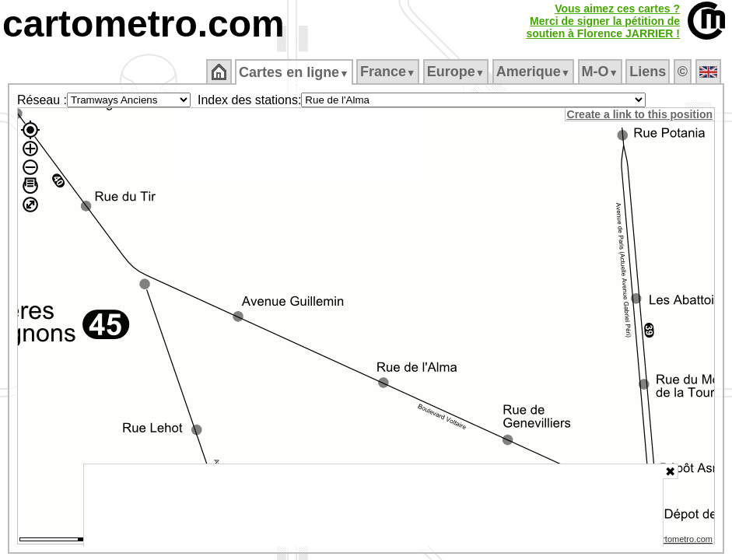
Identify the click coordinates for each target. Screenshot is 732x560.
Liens (649, 72)
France (389, 72)
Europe (457, 72)
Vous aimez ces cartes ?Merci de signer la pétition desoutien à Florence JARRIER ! (603, 21)
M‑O (601, 72)
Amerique (534, 72)
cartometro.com (144, 24)
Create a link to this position (641, 114)
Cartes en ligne (295, 72)
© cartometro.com (680, 541)
